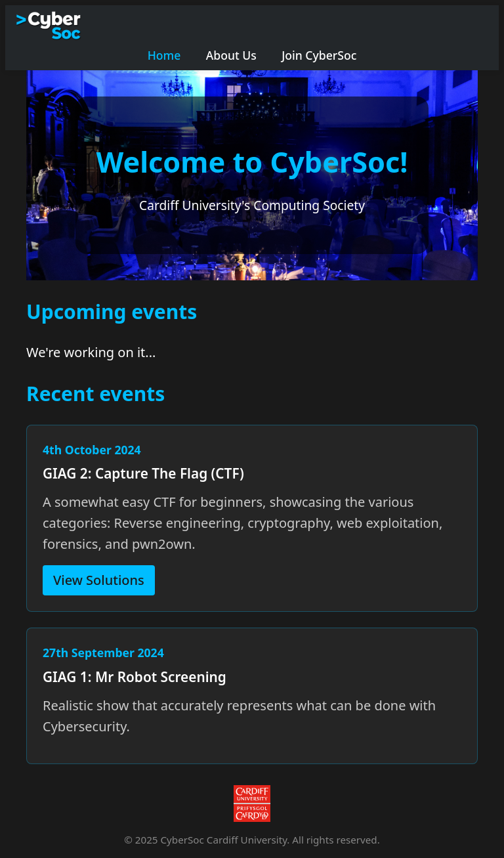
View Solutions (99, 580)
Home (164, 55)
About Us (231, 55)
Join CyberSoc (319, 55)
